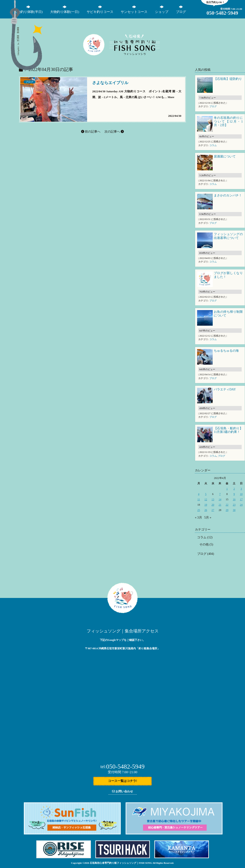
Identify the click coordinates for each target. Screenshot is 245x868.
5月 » (208, 518)
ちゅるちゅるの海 (226, 351)
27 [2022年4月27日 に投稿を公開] (213, 510)
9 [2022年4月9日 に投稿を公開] (234, 494)
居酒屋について (225, 156)
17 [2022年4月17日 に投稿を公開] (241, 499)
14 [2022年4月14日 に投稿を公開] (220, 499)
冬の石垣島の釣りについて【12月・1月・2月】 (228, 122)
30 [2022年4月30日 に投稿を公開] (234, 510)
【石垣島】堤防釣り (228, 79)
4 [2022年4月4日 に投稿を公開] (199, 494)
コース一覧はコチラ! (123, 781)
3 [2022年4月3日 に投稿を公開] (241, 489)
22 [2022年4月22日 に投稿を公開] (227, 505)
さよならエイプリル (110, 83)
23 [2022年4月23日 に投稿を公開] (234, 505)
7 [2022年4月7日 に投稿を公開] (220, 494)
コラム (213, 145)
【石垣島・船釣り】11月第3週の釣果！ (228, 430)
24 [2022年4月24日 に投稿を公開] (241, 505)
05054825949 (222, 13)
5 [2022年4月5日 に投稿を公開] (206, 494)
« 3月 (198, 518)
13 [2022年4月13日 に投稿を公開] (213, 499)
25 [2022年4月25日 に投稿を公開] (199, 510)
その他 (204, 544)
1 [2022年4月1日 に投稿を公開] (227, 489)
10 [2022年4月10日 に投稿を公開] (241, 494)
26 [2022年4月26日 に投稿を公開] (206, 510)
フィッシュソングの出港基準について (228, 236)
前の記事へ (91, 132)
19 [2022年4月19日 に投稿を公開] (206, 505)
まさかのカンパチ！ (228, 195)
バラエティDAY (225, 389)
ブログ (29, 82)
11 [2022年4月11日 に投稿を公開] (199, 499)
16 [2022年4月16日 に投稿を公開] (234, 499)
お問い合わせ (122, 791)
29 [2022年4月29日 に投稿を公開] (227, 510)
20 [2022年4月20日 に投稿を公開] (213, 505)
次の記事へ (114, 132)
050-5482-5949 (122, 766)
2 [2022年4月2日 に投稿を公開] (234, 489)
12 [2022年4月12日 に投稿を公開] (206, 499)
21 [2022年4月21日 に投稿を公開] (220, 505)
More (171, 97)
